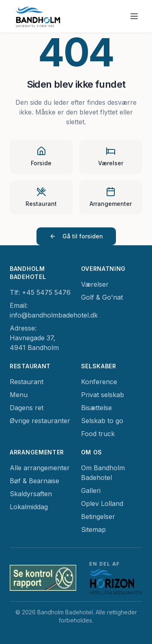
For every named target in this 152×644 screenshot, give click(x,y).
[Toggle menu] (134, 16)
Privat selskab (103, 395)
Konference (99, 382)
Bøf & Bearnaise (34, 481)
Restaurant (27, 382)
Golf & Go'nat (102, 297)
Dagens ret (27, 408)
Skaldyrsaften (31, 494)
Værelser (95, 284)
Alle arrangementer (40, 468)
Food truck (98, 434)
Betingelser (98, 516)
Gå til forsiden (76, 236)
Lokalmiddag (29, 507)
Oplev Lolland (102, 504)
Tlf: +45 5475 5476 (40, 292)
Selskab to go (102, 421)
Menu (19, 395)
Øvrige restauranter (40, 421)
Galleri (91, 491)
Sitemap (93, 529)
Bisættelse (96, 408)
